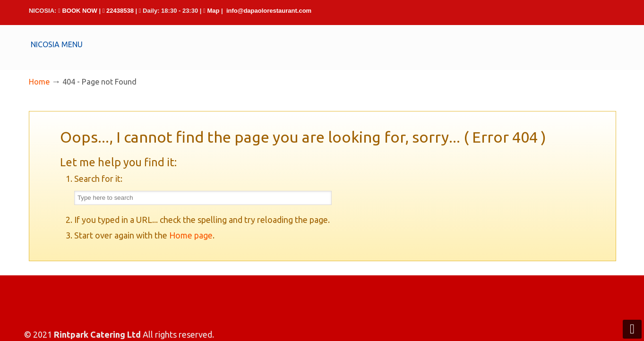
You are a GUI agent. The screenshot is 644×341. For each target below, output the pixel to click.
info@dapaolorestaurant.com (269, 11)
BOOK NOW (79, 11)
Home (39, 82)
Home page (191, 235)
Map (213, 11)
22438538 (120, 11)
